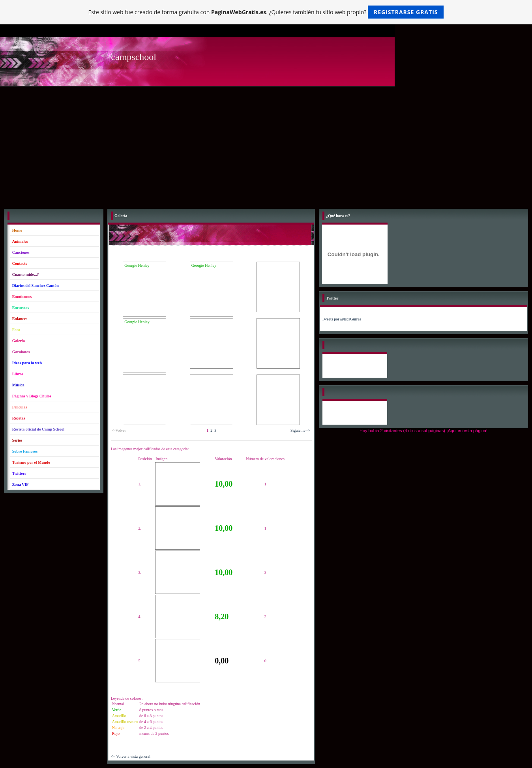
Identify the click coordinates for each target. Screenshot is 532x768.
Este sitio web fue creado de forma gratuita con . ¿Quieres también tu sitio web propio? (266, 12)
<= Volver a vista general (131, 756)
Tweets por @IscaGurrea (342, 319)
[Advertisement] (266, 146)
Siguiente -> (300, 430)
